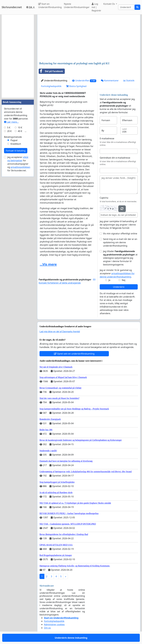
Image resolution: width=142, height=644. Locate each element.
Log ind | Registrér (96, 7)
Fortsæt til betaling (16, 151)
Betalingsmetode (13, 137)
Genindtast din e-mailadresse (115, 158)
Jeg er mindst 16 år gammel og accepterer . (117, 273)
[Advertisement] (89, 38)
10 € (20, 127)
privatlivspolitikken (20, 167)
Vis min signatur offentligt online (120, 234)
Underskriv (119, 287)
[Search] (126, 7)
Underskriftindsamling (54, 81)
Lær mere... (11, 122)
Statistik (129, 81)
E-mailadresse (107, 138)
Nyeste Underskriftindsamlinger (77, 6)
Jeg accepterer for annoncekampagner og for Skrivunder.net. (19, 164)
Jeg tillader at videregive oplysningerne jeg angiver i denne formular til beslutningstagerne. (120, 258)
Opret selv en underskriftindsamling (74, 354)
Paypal (14, 140)
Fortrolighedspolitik (51, 86)
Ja (109, 280)
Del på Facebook (51, 71)
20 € (9, 131)
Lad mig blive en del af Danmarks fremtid (60, 332)
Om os (47, 628)
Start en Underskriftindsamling (50, 6)
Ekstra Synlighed (76, 86)
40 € (20, 131)
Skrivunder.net (12, 7)
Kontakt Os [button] (109, 4)
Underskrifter (84, 81)
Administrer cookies (54, 624)
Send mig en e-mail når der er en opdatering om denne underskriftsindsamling (120, 242)
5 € (9, 127)
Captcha (104, 198)
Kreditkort (16, 144)
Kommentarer (110, 81)
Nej (123, 280)
